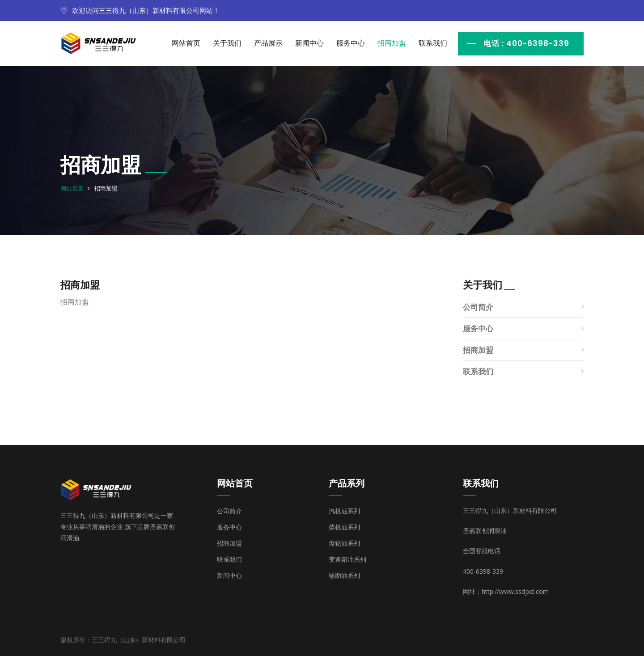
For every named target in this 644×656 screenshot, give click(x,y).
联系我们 (433, 43)
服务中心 (351, 43)
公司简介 (478, 307)
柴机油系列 (344, 527)
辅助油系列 (344, 576)
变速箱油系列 (347, 559)
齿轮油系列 (344, 543)
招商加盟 (392, 43)
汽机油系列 (344, 511)
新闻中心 (309, 43)
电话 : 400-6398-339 (526, 43)
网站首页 (186, 43)
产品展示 (268, 43)
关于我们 (227, 43)
